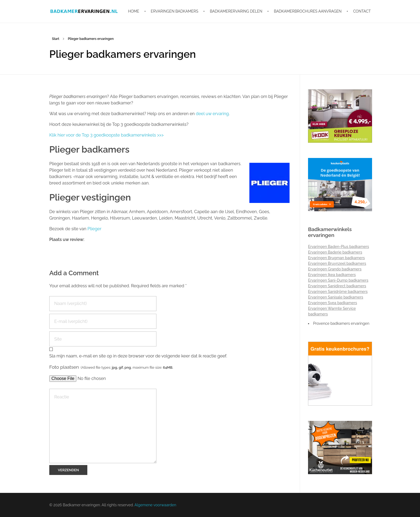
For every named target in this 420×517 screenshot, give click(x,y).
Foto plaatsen (111, 367)
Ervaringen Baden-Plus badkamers (339, 247)
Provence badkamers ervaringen (341, 323)
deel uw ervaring (212, 114)
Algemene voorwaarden (155, 505)
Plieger (94, 229)
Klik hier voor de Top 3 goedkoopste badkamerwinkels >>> (106, 135)
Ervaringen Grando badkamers (335, 269)
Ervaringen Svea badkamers (333, 303)
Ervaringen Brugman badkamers (336, 258)
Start (56, 39)
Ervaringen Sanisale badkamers (336, 297)
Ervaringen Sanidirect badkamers (337, 286)
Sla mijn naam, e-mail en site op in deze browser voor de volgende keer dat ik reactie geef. (138, 356)
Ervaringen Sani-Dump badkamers (338, 280)
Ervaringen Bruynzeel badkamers (337, 263)
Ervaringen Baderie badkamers (335, 252)
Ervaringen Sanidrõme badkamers (338, 292)
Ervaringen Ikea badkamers (332, 275)
